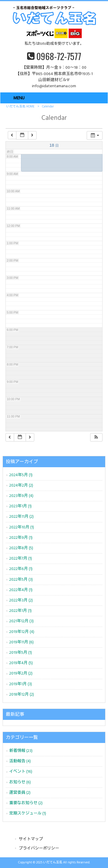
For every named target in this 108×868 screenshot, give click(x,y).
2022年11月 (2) (21, 517)
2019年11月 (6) (21, 642)
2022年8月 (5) (21, 548)
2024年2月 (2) (21, 486)
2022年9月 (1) (21, 538)
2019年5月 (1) (21, 653)
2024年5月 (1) (21, 475)
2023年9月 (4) (21, 496)
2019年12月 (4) (22, 632)
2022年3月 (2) (21, 600)
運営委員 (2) (20, 793)
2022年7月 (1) (21, 559)
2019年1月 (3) (21, 684)
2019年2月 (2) (21, 674)
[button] (96, 437)
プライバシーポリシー (39, 849)
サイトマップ (31, 839)
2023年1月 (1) (20, 506)
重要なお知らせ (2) (26, 803)
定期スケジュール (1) (28, 814)
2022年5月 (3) (21, 580)
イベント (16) (21, 772)
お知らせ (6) (20, 782)
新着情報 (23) (21, 751)
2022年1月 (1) (20, 611)
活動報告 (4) (20, 761)
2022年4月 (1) (21, 590)
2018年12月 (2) (22, 695)
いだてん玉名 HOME (20, 107)
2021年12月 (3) (21, 621)
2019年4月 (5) (21, 663)
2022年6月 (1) (21, 569)
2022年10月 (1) (22, 527)
